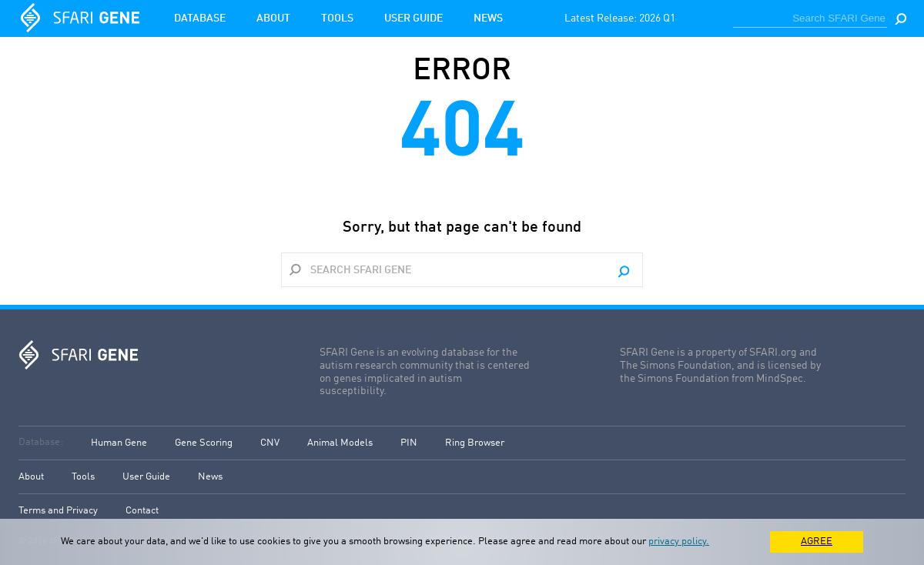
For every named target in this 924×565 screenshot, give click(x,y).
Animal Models (340, 443)
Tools (337, 18)
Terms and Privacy (58, 511)
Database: (41, 442)
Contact (142, 511)
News (488, 18)
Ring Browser (475, 443)
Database (200, 18)
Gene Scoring (204, 443)
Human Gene (119, 443)
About (273, 18)
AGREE (817, 542)
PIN (409, 443)
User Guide (413, 18)
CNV (270, 443)
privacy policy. (679, 542)
